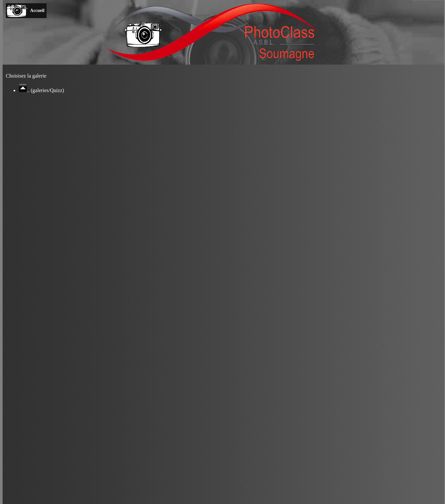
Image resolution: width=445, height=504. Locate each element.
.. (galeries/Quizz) (41, 90)
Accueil (37, 10)
